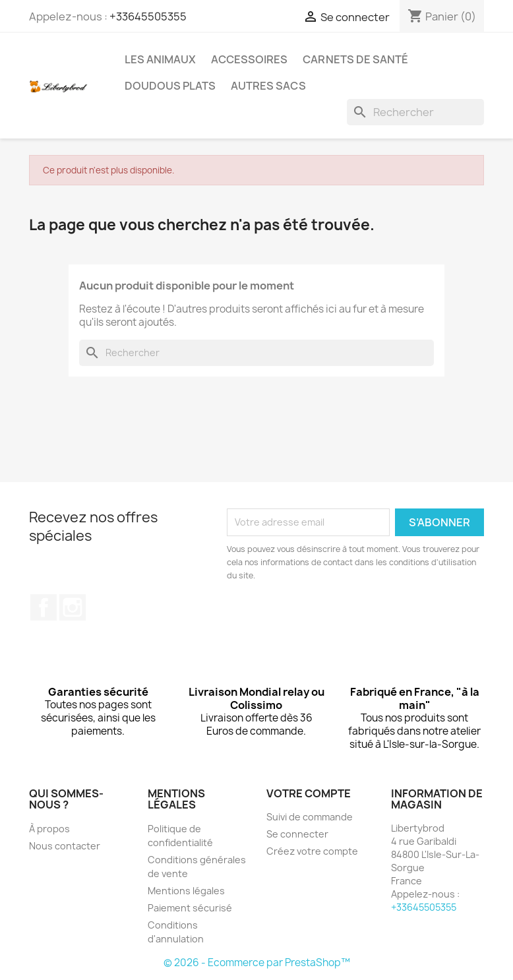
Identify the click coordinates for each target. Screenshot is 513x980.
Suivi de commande (310, 817)
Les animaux (160, 59)
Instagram (73, 607)
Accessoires (249, 59)
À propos (49, 829)
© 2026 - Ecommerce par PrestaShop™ (257, 963)
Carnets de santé (355, 59)
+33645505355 (148, 16)
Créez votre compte (312, 851)
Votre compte (309, 793)
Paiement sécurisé (190, 908)
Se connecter (297, 834)
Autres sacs (268, 86)
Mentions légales (186, 891)
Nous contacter (65, 846)
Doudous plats (170, 86)
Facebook (44, 607)
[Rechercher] (415, 112)
